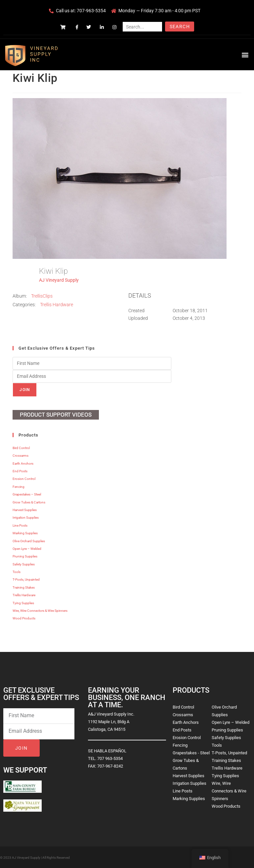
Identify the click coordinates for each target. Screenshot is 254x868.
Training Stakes (24, 587)
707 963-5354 (110, 758)
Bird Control (21, 448)
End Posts (20, 471)
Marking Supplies (25, 533)
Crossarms (21, 456)
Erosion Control (24, 479)
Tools (17, 572)
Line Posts (20, 525)
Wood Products (24, 618)
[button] (245, 55)
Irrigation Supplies (26, 518)
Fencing (19, 487)
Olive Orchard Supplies (29, 541)
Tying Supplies (23, 603)
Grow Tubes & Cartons (29, 502)
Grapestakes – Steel (27, 494)
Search (180, 27)
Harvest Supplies (25, 510)
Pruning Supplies (25, 556)
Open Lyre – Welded (27, 549)
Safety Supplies (24, 564)
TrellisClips (42, 296)
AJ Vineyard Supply (59, 280)
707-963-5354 (91, 11)
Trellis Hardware (57, 305)
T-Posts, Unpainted (26, 579)
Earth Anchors (23, 463)
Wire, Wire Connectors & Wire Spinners (40, 611)
